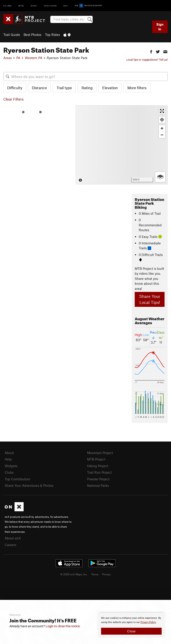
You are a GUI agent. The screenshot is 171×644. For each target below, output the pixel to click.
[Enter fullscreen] (162, 111)
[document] (131, 625)
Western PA (34, 58)
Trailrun (50, 5)
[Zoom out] (162, 135)
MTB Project (96, 459)
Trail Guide (12, 35)
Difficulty (15, 88)
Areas (8, 58)
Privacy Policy (148, 622)
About (9, 453)
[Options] (160, 177)
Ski (66, 5)
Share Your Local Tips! (150, 299)
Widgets (11, 466)
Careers (10, 545)
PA (18, 58)
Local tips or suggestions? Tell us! (147, 60)
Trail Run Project (99, 472)
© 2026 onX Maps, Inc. (74, 574)
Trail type (64, 88)
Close (131, 631)
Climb (8, 5)
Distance (39, 88)
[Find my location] (162, 120)
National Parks (98, 485)
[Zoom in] (162, 128)
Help (8, 459)
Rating (87, 88)
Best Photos (33, 35)
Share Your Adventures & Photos (29, 485)
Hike (34, 5)
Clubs (9, 472)
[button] (151, 51)
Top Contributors (17, 479)
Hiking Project (98, 466)
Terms (95, 574)
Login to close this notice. (63, 626)
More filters (137, 88)
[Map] (122, 145)
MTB (21, 5)
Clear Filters (13, 99)
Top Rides (52, 35)
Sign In (160, 27)
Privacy (106, 574)
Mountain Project (100, 453)
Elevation (110, 88)
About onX (13, 538)
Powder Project (98, 479)
